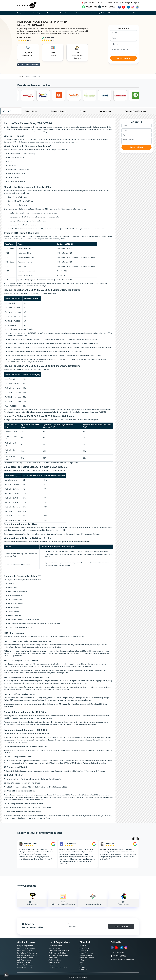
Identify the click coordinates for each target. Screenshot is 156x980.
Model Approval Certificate (58, 953)
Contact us (83, 970)
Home (21, 76)
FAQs (81, 962)
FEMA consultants (55, 962)
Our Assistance (105, 111)
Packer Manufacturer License (59, 951)
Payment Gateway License (58, 967)
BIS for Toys (53, 965)
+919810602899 (90, 7)
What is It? (7, 111)
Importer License (54, 948)
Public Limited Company (26, 958)
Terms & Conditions (86, 955)
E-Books (82, 960)
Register (135, 3)
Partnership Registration (26, 965)
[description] (124, 51)
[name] (124, 33)
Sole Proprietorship (24, 960)
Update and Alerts (88, 3)
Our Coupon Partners (87, 958)
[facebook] (119, 7)
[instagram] (133, 7)
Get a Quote (119, 3)
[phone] (124, 44)
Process (83, 111)
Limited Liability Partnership (27, 953)
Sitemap (82, 967)
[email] (124, 38)
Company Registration (25, 946)
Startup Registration (25, 967)
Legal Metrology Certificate (58, 955)
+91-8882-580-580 (107, 7)
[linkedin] (129, 7)
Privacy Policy (84, 948)
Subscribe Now (121, 926)
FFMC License (53, 958)
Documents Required (59, 111)
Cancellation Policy (86, 953)
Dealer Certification (55, 946)
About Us (83, 946)
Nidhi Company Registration (27, 955)
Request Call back (124, 58)
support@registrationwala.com (123, 959)
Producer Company (24, 962)
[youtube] (123, 7)
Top (6, 975)
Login (127, 3)
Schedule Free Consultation (28, 65)
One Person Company (25, 951)
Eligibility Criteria (31, 111)
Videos (82, 965)
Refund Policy (84, 951)
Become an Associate (104, 3)
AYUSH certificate (55, 960)
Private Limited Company (26, 948)
